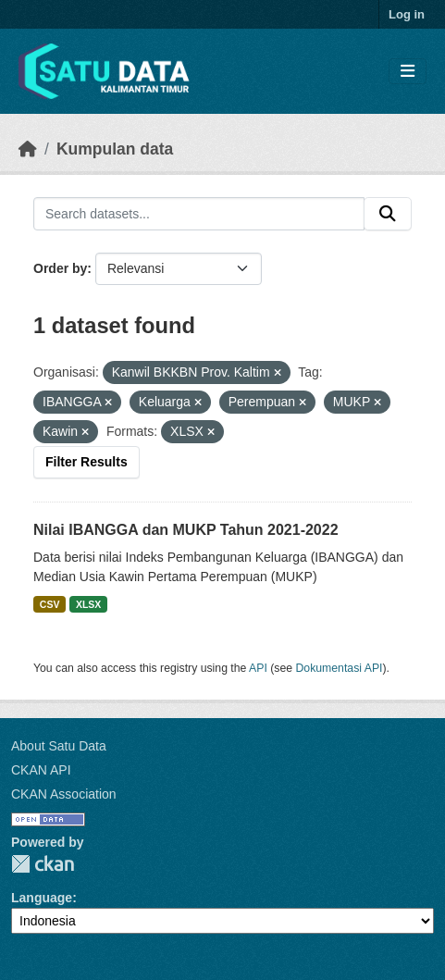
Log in (407, 14)
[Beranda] (28, 149)
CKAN (43, 864)
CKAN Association (64, 794)
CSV (50, 604)
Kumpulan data (115, 149)
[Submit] (388, 214)
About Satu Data (59, 746)
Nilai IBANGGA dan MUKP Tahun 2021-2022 (186, 530)
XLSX (88, 604)
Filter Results (87, 462)
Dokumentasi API (340, 668)
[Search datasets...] (199, 214)
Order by (60, 268)
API (258, 668)
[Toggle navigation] (408, 72)
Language (42, 898)
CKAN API (41, 770)
